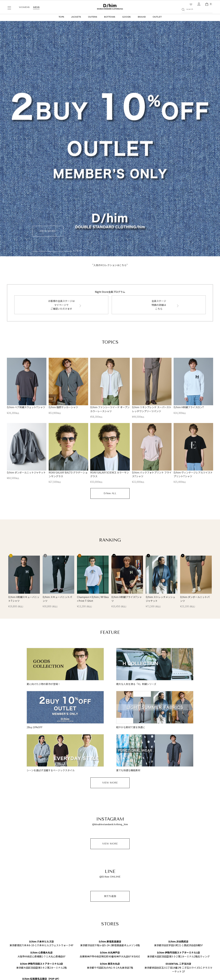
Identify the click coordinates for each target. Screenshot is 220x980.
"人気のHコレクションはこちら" (110, 122)
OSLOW (12, 916)
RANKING (54, 912)
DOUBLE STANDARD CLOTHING (25, 900)
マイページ (125, 909)
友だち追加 (110, 753)
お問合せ (124, 904)
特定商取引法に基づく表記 (42, 973)
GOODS (126, 17)
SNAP (51, 928)
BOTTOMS (110, 17)
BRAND (142, 17)
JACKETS (76, 17)
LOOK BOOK (56, 904)
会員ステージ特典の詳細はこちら (159, 161)
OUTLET (157, 17)
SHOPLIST (154, 907)
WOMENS (24, 7)
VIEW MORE (110, 639)
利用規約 (124, 899)
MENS (36, 7)
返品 (93, 914)
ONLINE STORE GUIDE (106, 891)
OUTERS (93, 17)
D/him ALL (110, 350)
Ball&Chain (13, 920)
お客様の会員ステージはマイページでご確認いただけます (61, 161)
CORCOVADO (15, 912)
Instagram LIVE (57, 920)
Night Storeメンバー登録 (102, 899)
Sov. (9, 904)
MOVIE (52, 924)
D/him (10, 924)
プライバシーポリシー (16, 973)
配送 (93, 904)
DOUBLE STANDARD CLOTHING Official (168, 911)
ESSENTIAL (13, 908)
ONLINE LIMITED (58, 900)
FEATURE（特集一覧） (60, 916)
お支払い (95, 909)
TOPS (61, 17)
